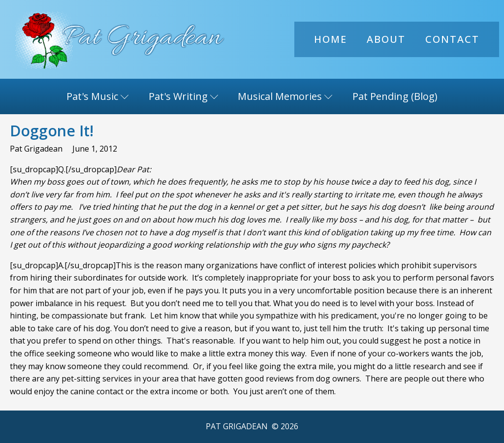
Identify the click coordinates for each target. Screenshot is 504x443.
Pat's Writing (184, 96)
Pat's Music (98, 96)
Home (331, 39)
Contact (452, 39)
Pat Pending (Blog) (395, 96)
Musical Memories (285, 96)
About (386, 39)
